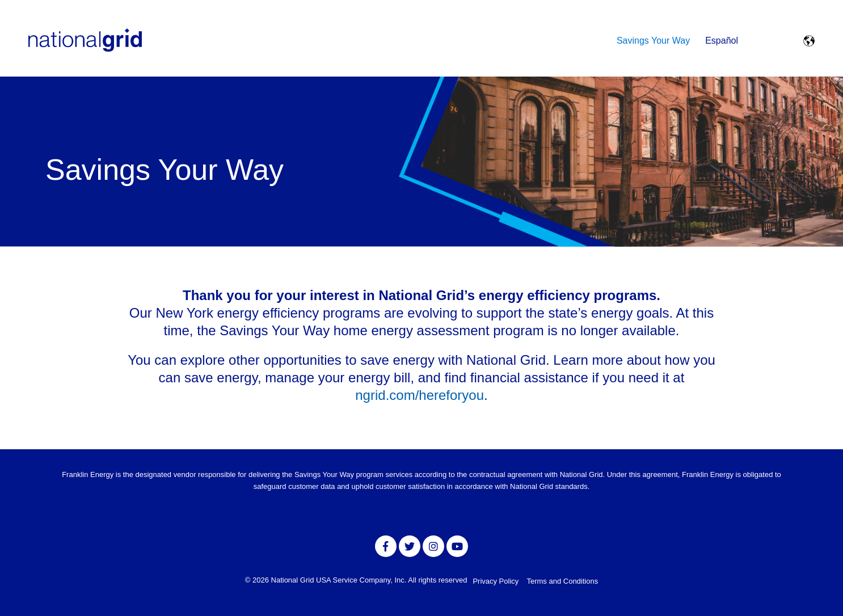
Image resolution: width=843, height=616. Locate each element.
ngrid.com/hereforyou (420, 395)
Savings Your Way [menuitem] (653, 41)
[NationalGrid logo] (85, 41)
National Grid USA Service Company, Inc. (340, 580)
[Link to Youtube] (457, 546)
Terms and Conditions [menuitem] (562, 581)
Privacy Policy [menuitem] (496, 581)
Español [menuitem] (722, 41)
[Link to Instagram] (433, 546)
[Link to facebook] (386, 546)
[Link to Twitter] (410, 546)
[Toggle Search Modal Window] (761, 41)
